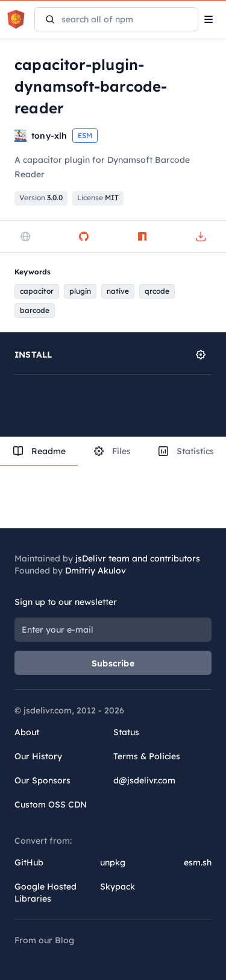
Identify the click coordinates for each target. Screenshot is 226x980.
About (27, 732)
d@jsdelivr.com (144, 780)
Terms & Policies (147, 756)
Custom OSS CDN (51, 805)
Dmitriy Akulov (96, 571)
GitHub (29, 862)
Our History (38, 756)
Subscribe (113, 663)
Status (126, 732)
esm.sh (198, 862)
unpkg (113, 862)
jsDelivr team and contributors (138, 558)
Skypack (118, 887)
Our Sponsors (42, 780)
